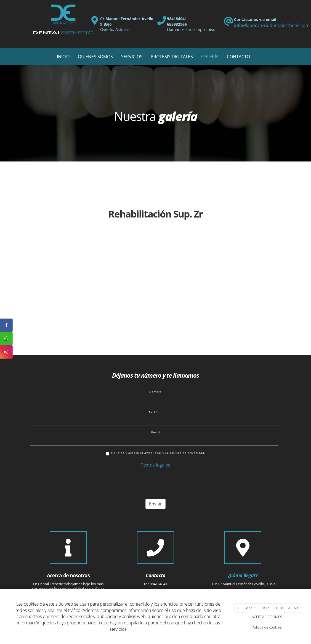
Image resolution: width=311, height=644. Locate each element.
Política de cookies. (267, 627)
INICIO (63, 57)
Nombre (155, 392)
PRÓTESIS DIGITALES (172, 57)
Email (156, 432)
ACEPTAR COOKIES (267, 617)
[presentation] (72, 484)
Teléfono (156, 412)
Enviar (155, 504)
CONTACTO (238, 57)
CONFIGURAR (287, 608)
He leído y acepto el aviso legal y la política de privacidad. (155, 453)
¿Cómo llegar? (243, 575)
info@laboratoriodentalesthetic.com (272, 25)
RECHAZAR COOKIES (254, 608)
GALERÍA (210, 57)
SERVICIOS (132, 57)
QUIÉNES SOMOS (95, 57)
